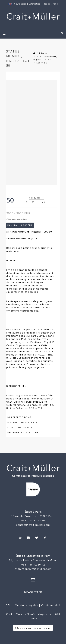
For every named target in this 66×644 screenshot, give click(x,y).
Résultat (44, 53)
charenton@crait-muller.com (33, 569)
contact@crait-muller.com (33, 525)
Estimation (35, 4)
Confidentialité (50, 605)
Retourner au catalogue (23, 433)
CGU (9, 605)
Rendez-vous (51, 4)
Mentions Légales (26, 605)
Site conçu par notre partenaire (33, 628)
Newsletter (20, 4)
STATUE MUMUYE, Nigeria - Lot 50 (45, 58)
